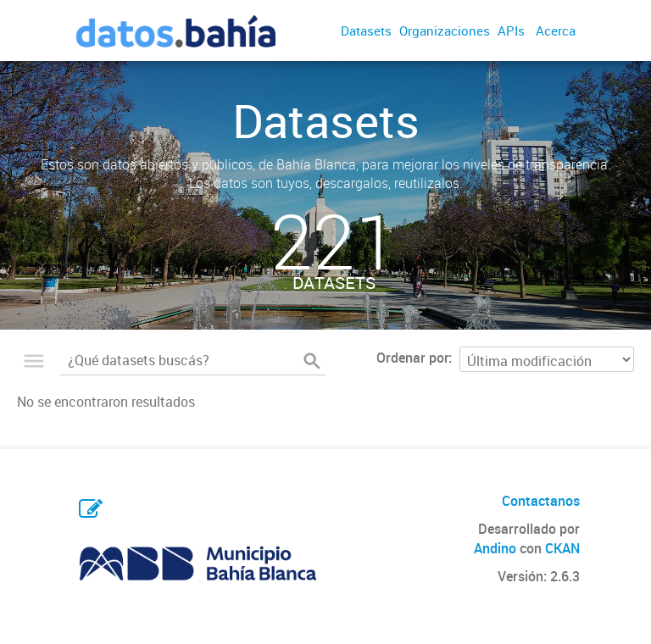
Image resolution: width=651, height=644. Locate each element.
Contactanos (541, 501)
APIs (511, 31)
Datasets (366, 31)
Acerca (556, 31)
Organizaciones (445, 31)
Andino (495, 548)
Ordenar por (412, 358)
